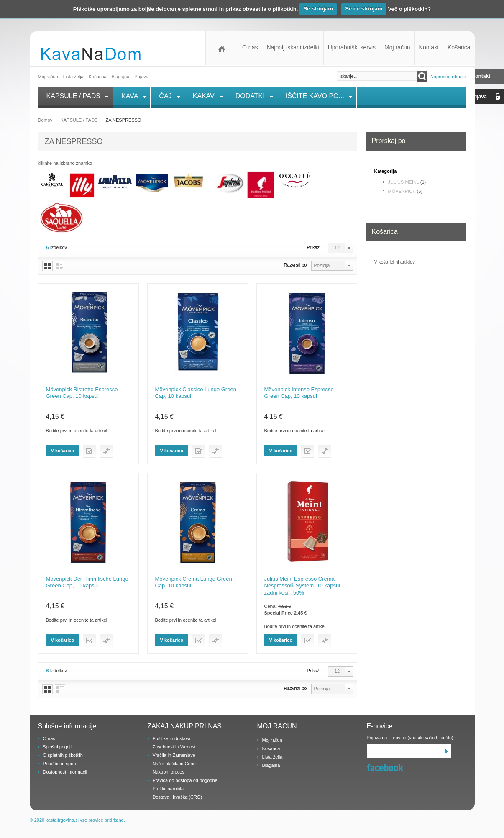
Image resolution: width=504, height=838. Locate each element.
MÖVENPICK (402, 191)
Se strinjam (318, 9)
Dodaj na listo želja (89, 451)
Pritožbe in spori (60, 764)
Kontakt (429, 47)
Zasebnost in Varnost (174, 747)
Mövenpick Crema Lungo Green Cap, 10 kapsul (194, 582)
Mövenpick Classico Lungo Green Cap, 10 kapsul (196, 393)
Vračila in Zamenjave (174, 755)
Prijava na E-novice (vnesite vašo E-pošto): (411, 738)
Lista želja (73, 77)
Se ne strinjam (364, 9)
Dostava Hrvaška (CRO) (178, 797)
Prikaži (314, 247)
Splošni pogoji (58, 747)
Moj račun (397, 47)
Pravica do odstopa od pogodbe (185, 780)
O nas (250, 47)
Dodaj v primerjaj (106, 451)
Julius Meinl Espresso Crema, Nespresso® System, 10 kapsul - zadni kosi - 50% (304, 586)
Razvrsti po (295, 265)
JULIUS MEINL (404, 182)
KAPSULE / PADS (79, 120)
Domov (222, 48)
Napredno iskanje (448, 77)
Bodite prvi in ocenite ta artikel (77, 431)
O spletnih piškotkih (63, 755)
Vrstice (60, 266)
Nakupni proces (169, 772)
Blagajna (271, 765)
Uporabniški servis (352, 47)
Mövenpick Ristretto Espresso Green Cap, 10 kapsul (82, 393)
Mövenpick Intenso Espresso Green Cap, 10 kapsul (299, 393)
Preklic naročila (168, 789)
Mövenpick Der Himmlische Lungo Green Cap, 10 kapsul (87, 582)
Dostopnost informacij (65, 772)
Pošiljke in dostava (172, 738)
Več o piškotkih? (410, 9)
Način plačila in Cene (174, 764)
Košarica (459, 47)
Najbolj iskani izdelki (293, 47)
